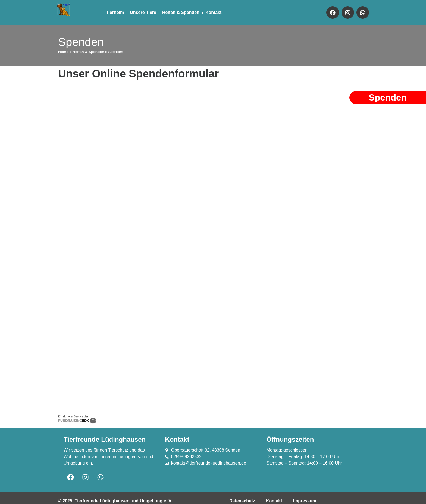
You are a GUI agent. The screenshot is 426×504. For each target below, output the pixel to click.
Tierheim (115, 12)
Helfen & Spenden (181, 12)
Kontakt (214, 12)
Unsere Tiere (143, 12)
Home (63, 52)
